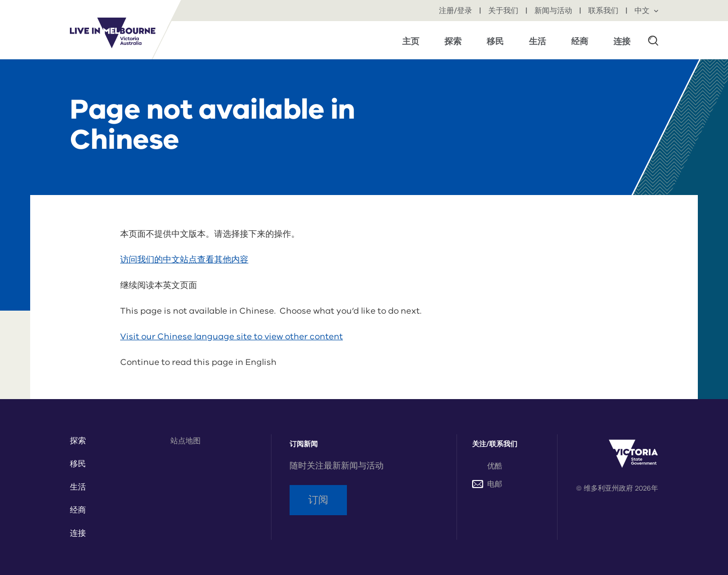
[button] (653, 40)
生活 (78, 487)
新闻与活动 (554, 11)
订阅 (318, 500)
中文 (646, 11)
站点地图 (186, 441)
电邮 (487, 484)
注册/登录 (457, 11)
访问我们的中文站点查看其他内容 (184, 260)
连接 (78, 533)
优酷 (495, 466)
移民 (78, 464)
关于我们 (504, 11)
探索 (78, 441)
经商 (78, 510)
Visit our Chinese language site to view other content (232, 337)
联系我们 (604, 11)
